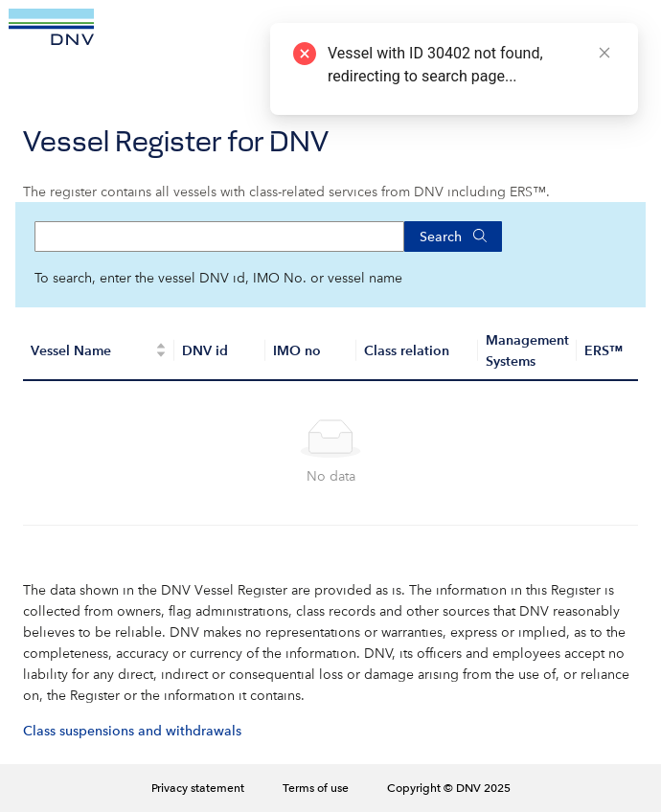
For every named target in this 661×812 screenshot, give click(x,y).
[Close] (604, 53)
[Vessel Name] (99, 351)
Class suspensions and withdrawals (132, 731)
